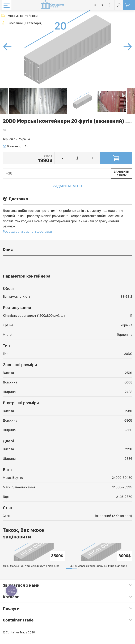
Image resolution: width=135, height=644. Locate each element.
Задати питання (67, 186)
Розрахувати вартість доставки (27, 231)
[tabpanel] (34, 555)
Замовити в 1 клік (121, 173)
